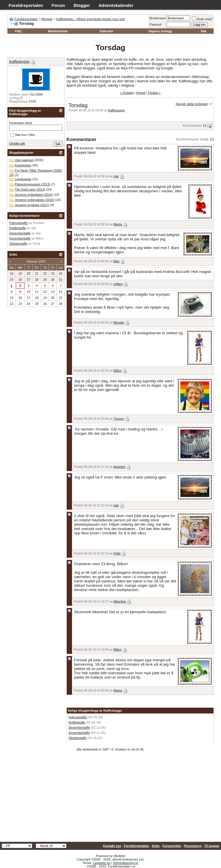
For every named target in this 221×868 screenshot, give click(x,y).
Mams (118, 690)
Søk (203, 31)
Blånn (118, 371)
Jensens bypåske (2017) (32, 205)
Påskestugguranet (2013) (33, 184)
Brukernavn (158, 18)
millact (118, 284)
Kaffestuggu (117, 110)
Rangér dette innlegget (192, 104)
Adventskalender (116, 5)
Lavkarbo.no (102, 863)
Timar (36, 244)
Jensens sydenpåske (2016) (35, 200)
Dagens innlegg (160, 31)
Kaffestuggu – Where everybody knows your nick (91, 19)
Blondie (119, 322)
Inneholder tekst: (21, 123)
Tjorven (119, 419)
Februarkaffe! (78, 717)
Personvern (193, 846)
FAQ (19, 31)
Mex (117, 261)
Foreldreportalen (26, 5)
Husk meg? (202, 19)
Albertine (120, 601)
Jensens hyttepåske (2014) (34, 195)
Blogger (82, 5)
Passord (155, 24)
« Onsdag (127, 93)
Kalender (107, 31)
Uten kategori (24, 160)
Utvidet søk (17, 143)
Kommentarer (192, 126)
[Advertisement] (110, 799)
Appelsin (119, 467)
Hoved (141, 93)
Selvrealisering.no (125, 863)
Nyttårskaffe (77, 722)
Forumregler (172, 846)
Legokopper (23, 179)
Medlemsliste (58, 31)
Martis (118, 224)
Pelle (117, 553)
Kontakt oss (112, 846)
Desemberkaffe (79, 728)
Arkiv (156, 846)
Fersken (39, 223)
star (116, 176)
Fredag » (154, 93)
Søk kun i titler (23, 135)
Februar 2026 (36, 261)
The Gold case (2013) (30, 189)
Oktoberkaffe (78, 738)
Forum (58, 5)
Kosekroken (23, 165)
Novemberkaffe (79, 733)
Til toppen (212, 846)
